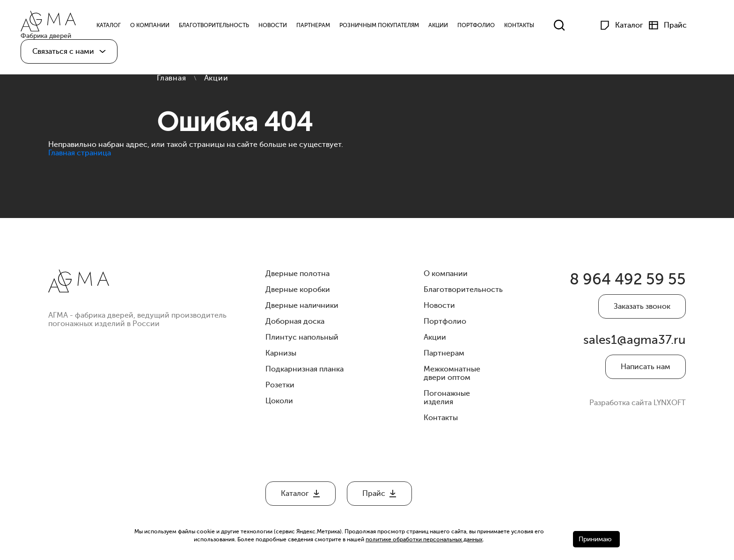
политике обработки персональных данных (424, 539)
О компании (159, 27)
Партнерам (323, 27)
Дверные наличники (302, 305)
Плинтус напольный (302, 337)
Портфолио (485, 27)
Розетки (280, 385)
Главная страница (80, 153)
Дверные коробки (298, 290)
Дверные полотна (297, 274)
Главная (172, 78)
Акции (448, 27)
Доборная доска (295, 321)
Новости (282, 27)
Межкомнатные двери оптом (452, 373)
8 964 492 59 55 (616, 282)
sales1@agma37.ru (639, 352)
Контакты (528, 27)
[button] (69, 55)
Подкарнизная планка (305, 369)
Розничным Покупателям (389, 27)
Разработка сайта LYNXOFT (638, 417)
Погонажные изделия (447, 398)
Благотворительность (223, 27)
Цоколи (279, 401)
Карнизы (281, 353)
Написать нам (646, 381)
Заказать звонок (642, 312)
